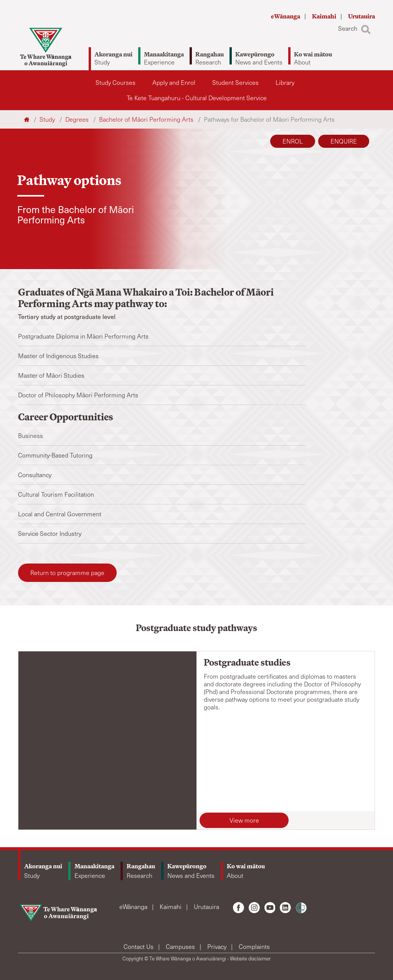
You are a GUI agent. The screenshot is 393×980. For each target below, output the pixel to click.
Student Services (235, 82)
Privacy (218, 946)
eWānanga (286, 16)
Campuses (181, 946)
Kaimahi (325, 16)
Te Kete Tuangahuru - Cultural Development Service (197, 98)
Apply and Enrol (174, 82)
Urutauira (362, 16)
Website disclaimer (250, 959)
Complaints (254, 946)
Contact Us (139, 946)
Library (285, 82)
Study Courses (116, 82)
